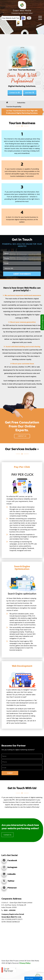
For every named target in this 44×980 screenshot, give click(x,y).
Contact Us (15, 93)
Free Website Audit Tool (11, 18)
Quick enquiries (42, 322)
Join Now (30, 93)
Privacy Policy (25, 963)
